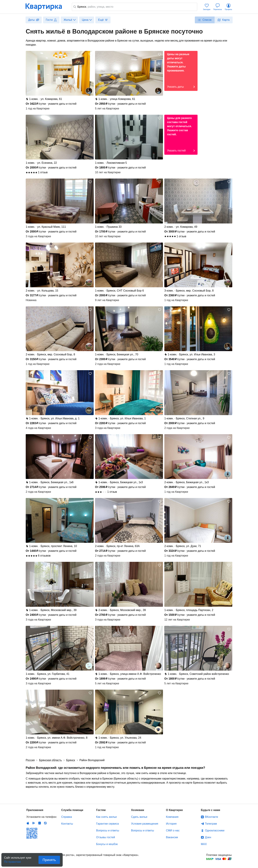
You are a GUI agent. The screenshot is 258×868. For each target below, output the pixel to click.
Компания (172, 817)
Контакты (67, 824)
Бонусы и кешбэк (107, 844)
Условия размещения (145, 824)
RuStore (45, 823)
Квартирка (46, 7)
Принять (49, 860)
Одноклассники (215, 830)
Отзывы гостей (106, 837)
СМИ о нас (173, 830)
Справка (67, 817)
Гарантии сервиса (108, 824)
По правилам (12, 861)
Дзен (208, 837)
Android (34, 823)
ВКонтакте (212, 817)
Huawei (40, 823)
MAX (204, 844)
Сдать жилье (139, 817)
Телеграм (211, 824)
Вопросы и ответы (108, 830)
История (171, 824)
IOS (28, 823)
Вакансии (172, 837)
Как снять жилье (107, 817)
